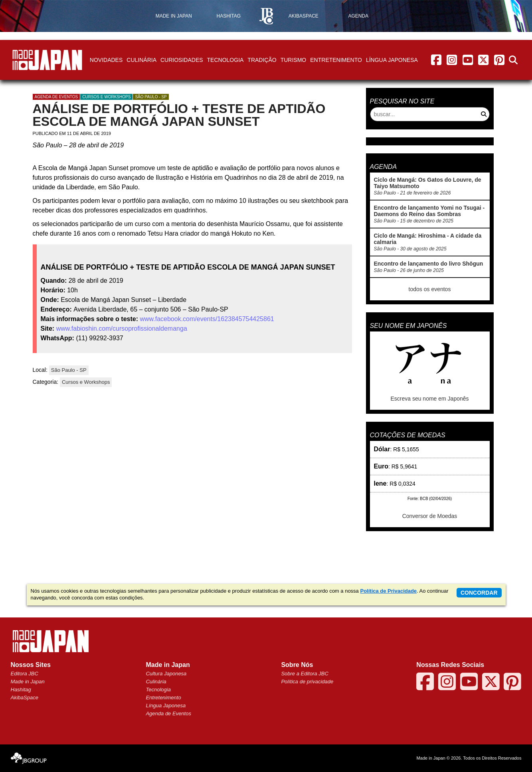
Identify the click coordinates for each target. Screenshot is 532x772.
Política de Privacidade (388, 591)
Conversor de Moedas (430, 516)
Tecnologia (225, 60)
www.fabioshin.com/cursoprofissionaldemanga (122, 328)
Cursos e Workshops (106, 97)
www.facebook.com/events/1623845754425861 (207, 319)
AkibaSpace (25, 698)
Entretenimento (336, 60)
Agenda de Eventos (168, 713)
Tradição (262, 60)
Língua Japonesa (392, 60)
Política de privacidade (307, 682)
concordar (479, 593)
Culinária (141, 60)
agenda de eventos (56, 97)
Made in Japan (28, 682)
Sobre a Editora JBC (305, 674)
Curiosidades (182, 60)
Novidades (106, 60)
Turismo (294, 60)
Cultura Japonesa (166, 674)
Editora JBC (25, 674)
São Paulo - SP (151, 97)
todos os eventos (430, 289)
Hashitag (21, 690)
